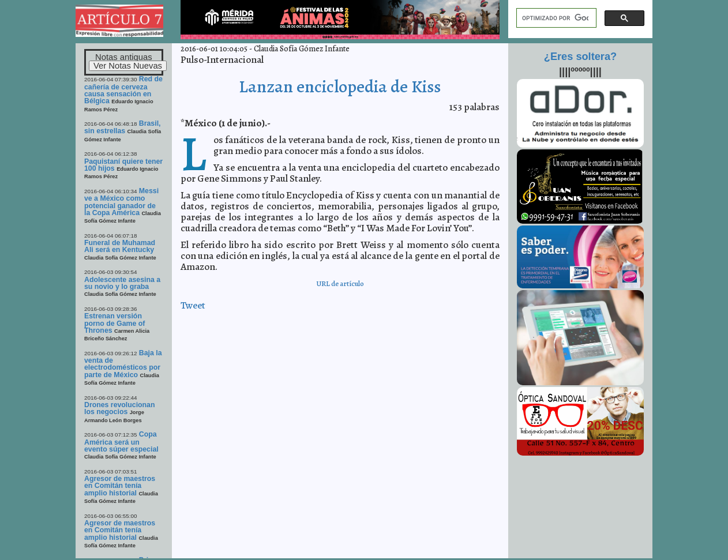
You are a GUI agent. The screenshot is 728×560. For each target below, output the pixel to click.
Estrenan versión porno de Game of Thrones (115, 323)
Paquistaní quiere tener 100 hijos (123, 165)
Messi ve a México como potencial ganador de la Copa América (121, 202)
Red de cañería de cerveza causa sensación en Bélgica (123, 90)
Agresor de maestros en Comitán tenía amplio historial (120, 486)
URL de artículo (340, 283)
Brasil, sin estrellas (122, 127)
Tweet (193, 305)
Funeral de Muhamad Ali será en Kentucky (120, 246)
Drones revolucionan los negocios (119, 408)
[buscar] (555, 18)
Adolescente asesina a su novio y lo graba (122, 283)
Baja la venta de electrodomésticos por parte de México (123, 364)
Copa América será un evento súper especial (121, 442)
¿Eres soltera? (580, 57)
